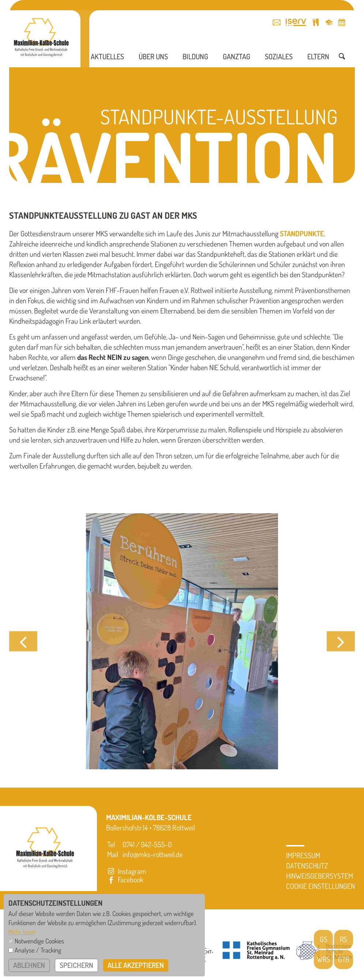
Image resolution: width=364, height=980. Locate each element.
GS (324, 939)
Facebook (125, 879)
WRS (324, 960)
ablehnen (29, 965)
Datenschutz (307, 866)
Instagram (126, 871)
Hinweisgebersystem (320, 876)
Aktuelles (107, 59)
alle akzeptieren (136, 965)
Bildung (195, 59)
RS (344, 939)
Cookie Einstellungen (320, 886)
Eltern (318, 59)
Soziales (279, 59)
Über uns (153, 59)
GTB (344, 960)
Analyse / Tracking (38, 950)
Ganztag (237, 59)
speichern (77, 965)
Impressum (303, 855)
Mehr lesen (22, 932)
